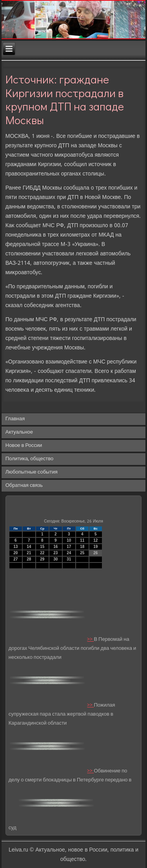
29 (42, 559)
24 (69, 553)
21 (29, 553)
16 (55, 547)
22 (42, 553)
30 (55, 559)
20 (15, 553)
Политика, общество (29, 459)
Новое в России (24, 446)
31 (69, 559)
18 (82, 547)
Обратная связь (24, 486)
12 (95, 540)
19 (95, 547)
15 (42, 547)
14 (29, 547)
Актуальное (19, 432)
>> (90, 639)
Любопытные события (32, 472)
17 (69, 547)
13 (15, 547)
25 (82, 553)
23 (55, 553)
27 (15, 559)
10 (69, 540)
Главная (15, 419)
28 (29, 559)
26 (95, 553)
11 (82, 540)
